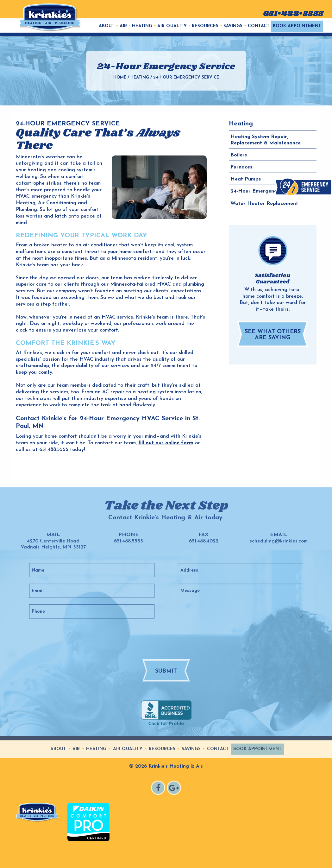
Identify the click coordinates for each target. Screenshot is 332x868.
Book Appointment (297, 26)
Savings (233, 26)
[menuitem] (107, 26)
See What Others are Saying (273, 335)
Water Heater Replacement (264, 203)
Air (123, 26)
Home (120, 77)
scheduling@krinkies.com (279, 541)
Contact (259, 26)
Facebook (159, 789)
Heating (142, 26)
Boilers (239, 155)
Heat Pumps (246, 179)
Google (175, 789)
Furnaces (241, 167)
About (107, 26)
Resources (205, 26)
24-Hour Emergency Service (264, 191)
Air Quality (172, 26)
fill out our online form (166, 443)
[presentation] (178, 638)
